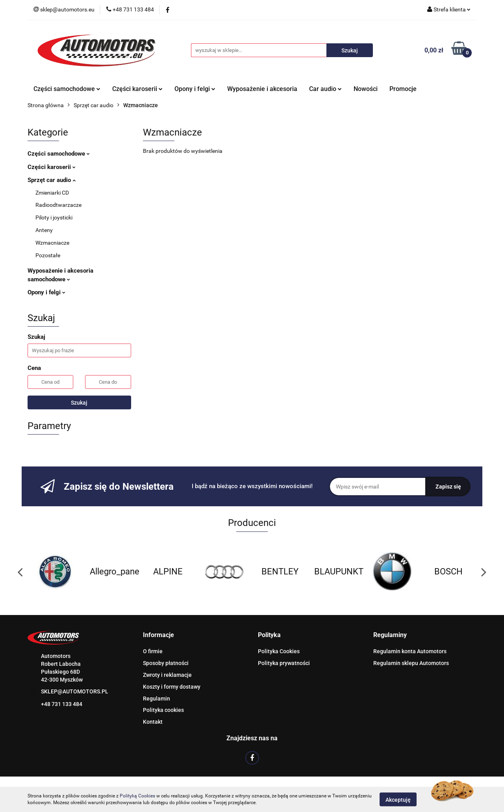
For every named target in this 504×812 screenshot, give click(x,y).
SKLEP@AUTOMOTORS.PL (75, 691)
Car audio (325, 89)
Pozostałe (48, 255)
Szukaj (79, 403)
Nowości (366, 89)
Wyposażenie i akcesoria (262, 89)
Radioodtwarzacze (58, 205)
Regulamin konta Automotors (410, 651)
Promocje (403, 89)
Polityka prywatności (284, 663)
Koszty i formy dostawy (172, 687)
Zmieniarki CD (52, 193)
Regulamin (157, 699)
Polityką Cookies (137, 796)
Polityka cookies (163, 710)
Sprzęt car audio (52, 180)
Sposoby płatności (166, 663)
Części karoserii (137, 89)
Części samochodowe (67, 89)
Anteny (44, 230)
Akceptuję (398, 799)
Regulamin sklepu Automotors (411, 663)
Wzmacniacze (52, 243)
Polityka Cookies (279, 651)
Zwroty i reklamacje (167, 675)
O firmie (153, 651)
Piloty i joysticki (54, 217)
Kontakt (153, 722)
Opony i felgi (195, 89)
